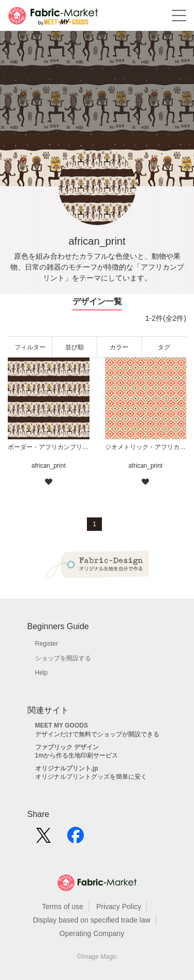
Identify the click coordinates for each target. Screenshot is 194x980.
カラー (119, 347)
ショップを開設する (63, 658)
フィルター (30, 347)
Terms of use (63, 907)
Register (47, 644)
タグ (164, 347)
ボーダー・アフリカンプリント (49, 447)
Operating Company (92, 933)
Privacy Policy (119, 907)
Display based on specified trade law (91, 920)
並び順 (74, 347)
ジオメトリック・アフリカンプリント (146, 447)
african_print (49, 466)
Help (42, 673)
